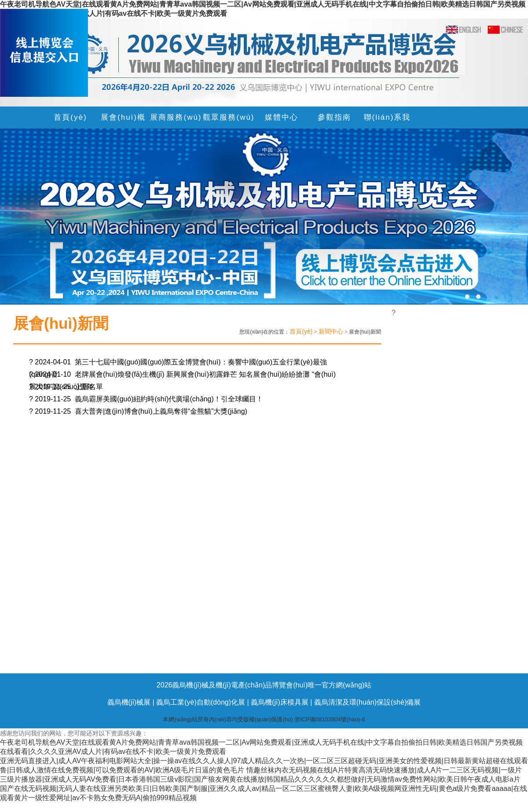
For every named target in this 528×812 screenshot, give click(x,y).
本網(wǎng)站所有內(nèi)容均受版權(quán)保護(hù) (229, 719)
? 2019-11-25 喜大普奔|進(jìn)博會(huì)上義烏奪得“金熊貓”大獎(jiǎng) (138, 411)
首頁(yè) (70, 117)
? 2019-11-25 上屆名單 (66, 387)
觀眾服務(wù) (229, 117)
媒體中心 (282, 117)
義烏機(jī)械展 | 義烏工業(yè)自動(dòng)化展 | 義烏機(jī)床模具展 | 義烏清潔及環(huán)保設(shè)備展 (264, 702)
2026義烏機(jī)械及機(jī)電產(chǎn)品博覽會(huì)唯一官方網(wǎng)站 (264, 685)
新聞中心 (331, 331)
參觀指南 (334, 117)
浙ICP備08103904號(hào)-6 (330, 719)
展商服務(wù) (176, 117)
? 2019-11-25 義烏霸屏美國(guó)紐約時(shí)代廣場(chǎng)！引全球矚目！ (146, 399)
